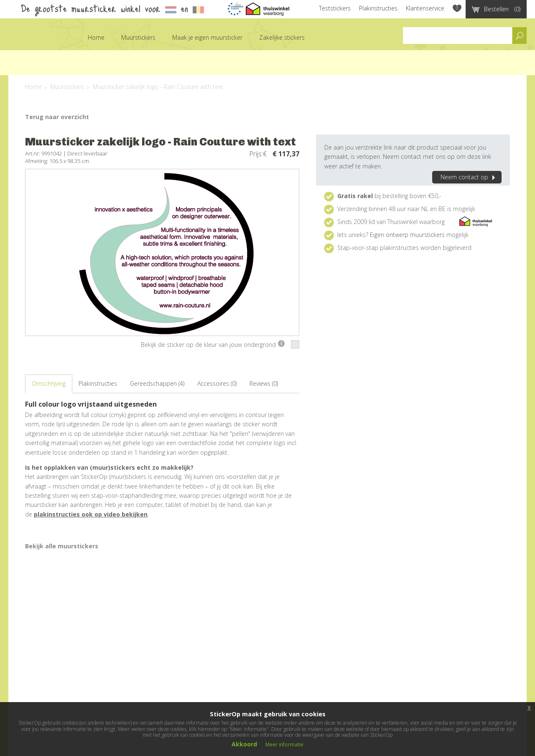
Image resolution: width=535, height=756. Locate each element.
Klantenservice (425, 8)
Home (96, 37)
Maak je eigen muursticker (207, 37)
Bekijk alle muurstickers (62, 546)
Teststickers (335, 8)
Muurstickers (138, 37)
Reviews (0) (264, 383)
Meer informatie (284, 745)
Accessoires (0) (217, 383)
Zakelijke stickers (282, 37)
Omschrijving (49, 383)
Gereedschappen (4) (157, 383)
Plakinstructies (378, 8)
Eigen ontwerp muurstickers (407, 235)
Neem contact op (469, 177)
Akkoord (244, 744)
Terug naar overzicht (57, 117)
